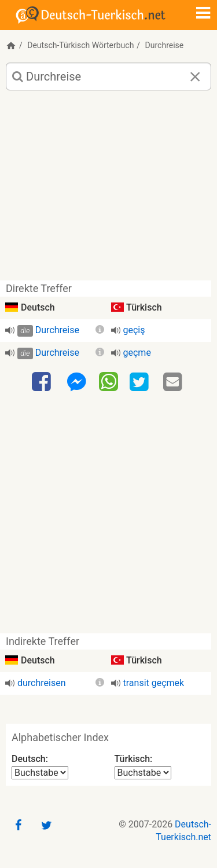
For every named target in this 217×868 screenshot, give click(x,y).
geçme (137, 353)
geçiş (134, 330)
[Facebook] (43, 382)
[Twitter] (141, 382)
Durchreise (57, 330)
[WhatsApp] (108, 381)
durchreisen (42, 683)
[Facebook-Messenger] (76, 382)
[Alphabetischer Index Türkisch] (143, 773)
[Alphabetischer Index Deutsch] (40, 773)
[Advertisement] (108, 190)
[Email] (174, 382)
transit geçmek (154, 683)
